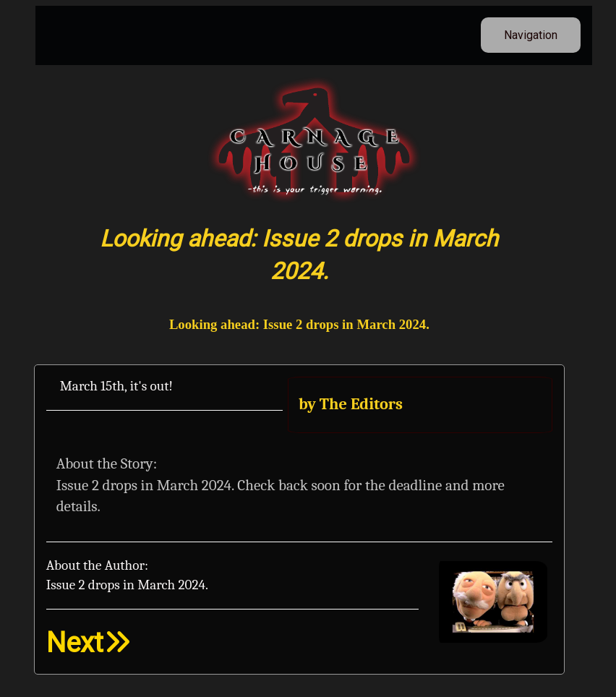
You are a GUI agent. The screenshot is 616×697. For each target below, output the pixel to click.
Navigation (531, 35)
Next (89, 642)
